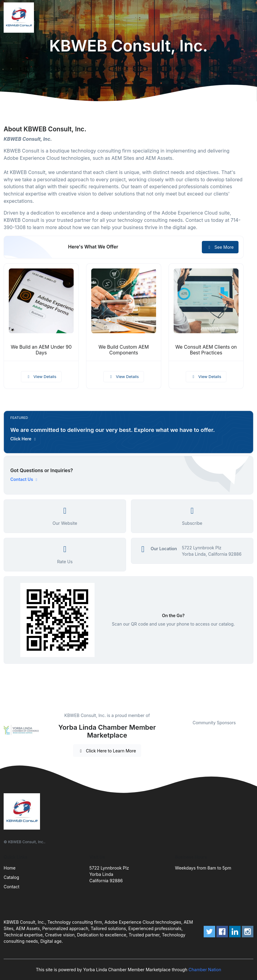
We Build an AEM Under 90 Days (41, 350)
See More (220, 247)
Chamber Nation (205, 970)
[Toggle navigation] (248, 18)
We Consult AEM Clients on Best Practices (206, 350)
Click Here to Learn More (107, 751)
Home (10, 868)
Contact (12, 887)
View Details (41, 377)
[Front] (20, 18)
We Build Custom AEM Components (124, 350)
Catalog (11, 877)
